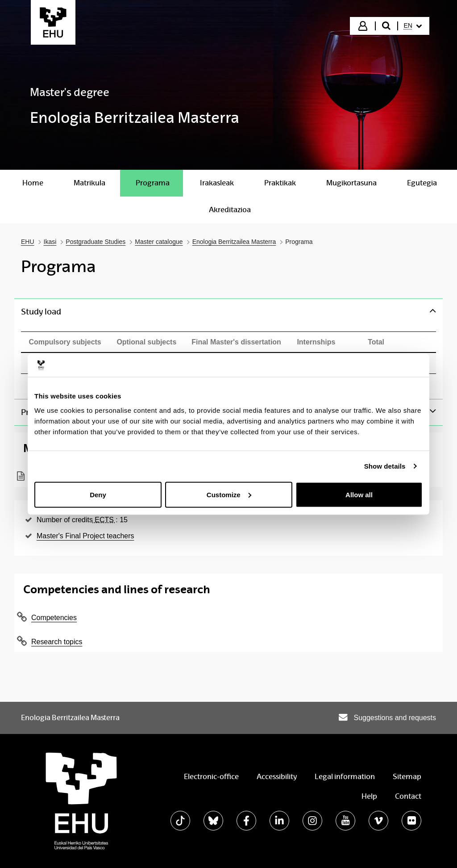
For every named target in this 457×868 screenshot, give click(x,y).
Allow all (359, 494)
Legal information (345, 777)
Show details (385, 466)
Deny (98, 494)
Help (369, 796)
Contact (408, 796)
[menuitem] (413, 26)
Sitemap (407, 777)
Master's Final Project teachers (85, 536)
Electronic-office (211, 777)
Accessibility (277, 777)
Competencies (54, 618)
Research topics (57, 642)
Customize (229, 494)
